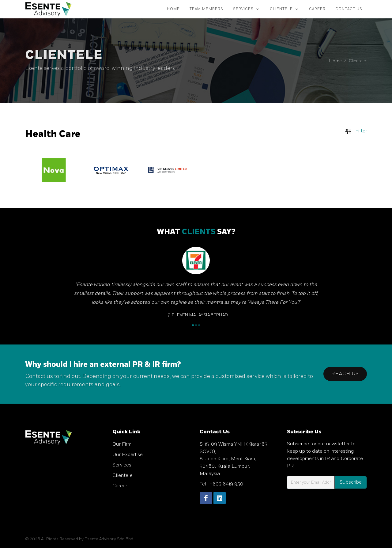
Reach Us (345, 374)
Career (120, 486)
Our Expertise (128, 455)
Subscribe (351, 483)
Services (122, 465)
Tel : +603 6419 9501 (222, 484)
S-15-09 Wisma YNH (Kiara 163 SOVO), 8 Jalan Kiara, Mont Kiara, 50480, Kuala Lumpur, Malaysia (234, 459)
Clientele (123, 476)
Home (335, 61)
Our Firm (122, 445)
